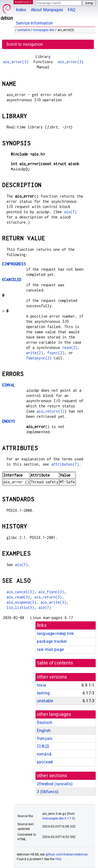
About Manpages (47, 10)
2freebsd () (55, 784)
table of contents (55, 663)
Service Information (34, 23)
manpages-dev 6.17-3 (58, 818)
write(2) (35, 353)
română (44, 754)
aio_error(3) (16, 62)
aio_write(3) (53, 602)
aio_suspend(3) (21, 602)
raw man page (50, 649)
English (44, 731)
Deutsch (45, 723)
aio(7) (70, 212)
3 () (48, 792)
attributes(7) (65, 464)
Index (21, 10)
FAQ (71, 10)
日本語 (43, 746)
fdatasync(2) (39, 358)
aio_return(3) (50, 411)
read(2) (70, 347)
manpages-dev (44, 30)
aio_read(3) (18, 597)
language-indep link (55, 634)
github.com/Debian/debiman (67, 854)
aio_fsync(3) (51, 592)
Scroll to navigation (25, 44)
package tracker (52, 641)
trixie (41, 685)
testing (43, 693)
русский (45, 762)
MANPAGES (23, 2)
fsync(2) (56, 353)
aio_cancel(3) (20, 592)
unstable (24, 30)
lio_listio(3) (20, 607)
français (45, 738)
